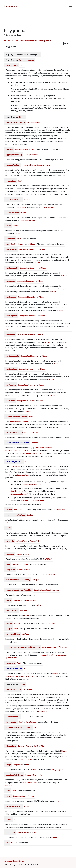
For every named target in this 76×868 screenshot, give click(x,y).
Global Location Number (18, 422)
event (8, 226)
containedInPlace (14, 200)
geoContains (11, 249)
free (7, 523)
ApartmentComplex (29, 676)
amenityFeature (13, 165)
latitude (10, 554)
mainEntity (10, 785)
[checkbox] (38, 44)
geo (7, 244)
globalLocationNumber (16, 417)
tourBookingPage (14, 668)
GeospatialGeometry (28, 249)
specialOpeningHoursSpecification (23, 647)
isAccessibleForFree (15, 515)
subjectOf (10, 832)
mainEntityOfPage (14, 775)
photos (40, 605)
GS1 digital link (15, 466)
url (7, 843)
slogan (9, 629)
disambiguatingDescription (19, 727)
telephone (10, 663)
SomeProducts (17, 491)
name (8, 791)
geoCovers (10, 281)
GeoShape (31, 244)
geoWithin (10, 401)
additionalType (13, 689)
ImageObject (17, 564)
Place (15, 41)
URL (27, 461)
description (11, 722)
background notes (25, 759)
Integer (35, 580)
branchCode (11, 181)
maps (59, 510)
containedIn (21, 207)
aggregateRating (14, 155)
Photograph (31, 600)
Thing (7, 41)
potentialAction (13, 806)
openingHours (12, 65)
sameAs (8, 819)
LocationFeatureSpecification (36, 165)
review (9, 624)
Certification (31, 433)
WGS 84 (48, 559)
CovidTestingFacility (16, 451)
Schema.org (10, 6)
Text (22, 65)
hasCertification (14, 433)
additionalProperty (15, 122)
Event (15, 226)
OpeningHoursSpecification (47, 590)
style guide (42, 711)
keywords (10, 541)
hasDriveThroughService (17, 443)
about (55, 837)
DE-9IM (37, 263)
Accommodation (12, 676)
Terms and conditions (14, 861)
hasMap (9, 510)
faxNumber (10, 239)
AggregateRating (31, 155)
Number (19, 554)
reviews (52, 624)
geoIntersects (12, 356)
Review (17, 624)
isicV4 (8, 528)
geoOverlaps (11, 369)
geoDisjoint (11, 316)
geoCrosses (11, 297)
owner (8, 796)
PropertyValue (33, 122)
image (8, 765)
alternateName (12, 717)
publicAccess (12, 610)
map (63, 510)
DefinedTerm (21, 541)
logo (8, 564)
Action (26, 806)
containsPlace (48, 207)
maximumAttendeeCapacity (18, 580)
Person (31, 796)
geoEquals (10, 334)
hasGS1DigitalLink (14, 461)
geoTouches (11, 385)
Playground (45, 41)
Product (9, 475)
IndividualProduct (32, 484)
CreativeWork (31, 775)
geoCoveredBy (12, 268)
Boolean (34, 443)
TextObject (31, 722)
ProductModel (39, 500)
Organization (23, 475)
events (19, 233)
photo (8, 600)
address (9, 149)
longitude (10, 570)
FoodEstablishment (43, 448)
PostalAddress (21, 149)
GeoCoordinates (18, 244)
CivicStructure (28, 41)
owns (59, 801)
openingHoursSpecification (19, 590)
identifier (11, 746)
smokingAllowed (13, 634)
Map (15, 510)
